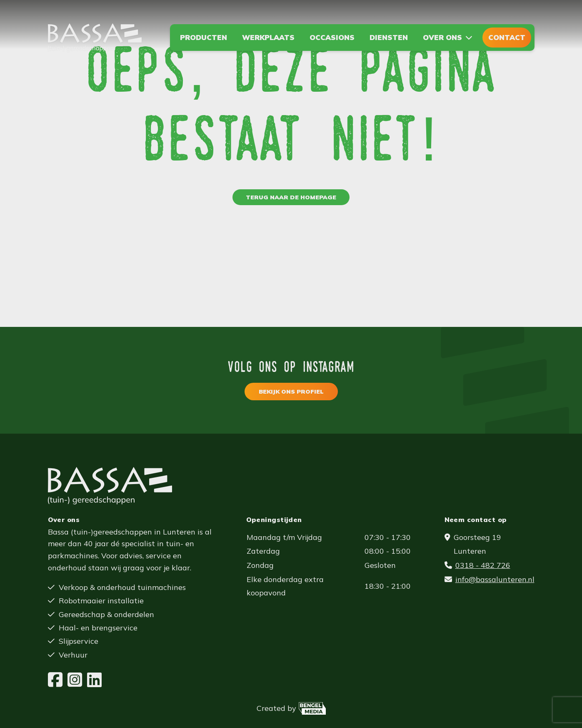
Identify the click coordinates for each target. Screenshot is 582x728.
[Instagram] (75, 680)
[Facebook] (55, 680)
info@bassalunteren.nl (495, 579)
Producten (204, 37)
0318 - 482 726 (483, 565)
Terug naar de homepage (291, 197)
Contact (507, 37)
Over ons (442, 37)
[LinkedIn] (94, 680)
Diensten (389, 37)
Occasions (332, 37)
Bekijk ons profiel (291, 392)
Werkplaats (268, 37)
